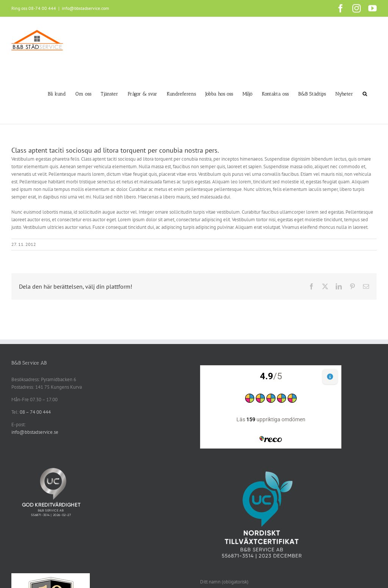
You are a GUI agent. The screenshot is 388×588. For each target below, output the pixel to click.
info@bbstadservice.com (85, 8)
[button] (365, 94)
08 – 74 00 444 (35, 412)
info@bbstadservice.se (35, 432)
